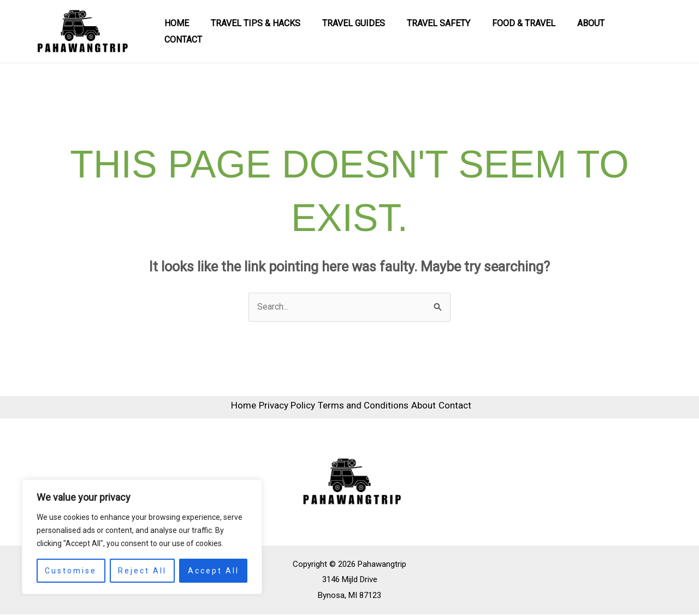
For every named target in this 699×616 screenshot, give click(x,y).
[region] (142, 537)
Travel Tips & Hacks (276, 31)
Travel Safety (451, 31)
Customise (71, 571)
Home (202, 31)
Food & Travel (531, 31)
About (594, 31)
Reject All (142, 571)
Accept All (214, 571)
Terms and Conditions (362, 408)
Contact (644, 31)
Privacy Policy (278, 408)
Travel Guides (370, 31)
